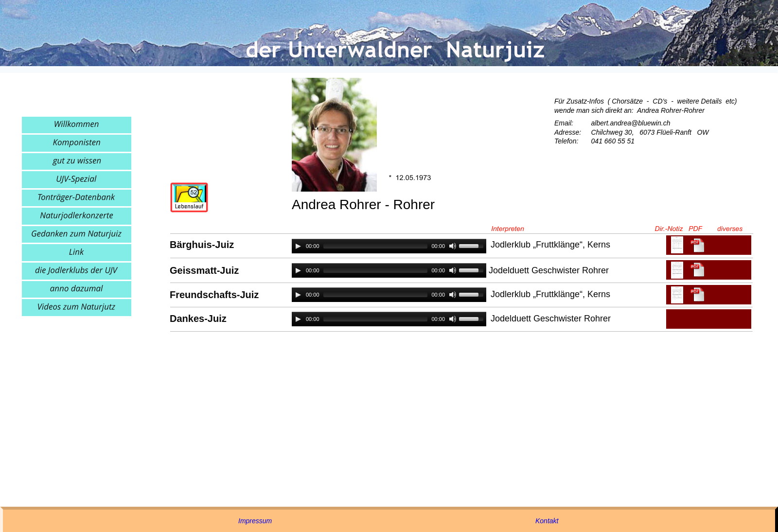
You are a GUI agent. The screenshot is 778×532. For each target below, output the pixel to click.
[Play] (298, 246)
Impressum (255, 521)
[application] (389, 246)
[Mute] (453, 246)
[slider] (376, 246)
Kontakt (547, 521)
